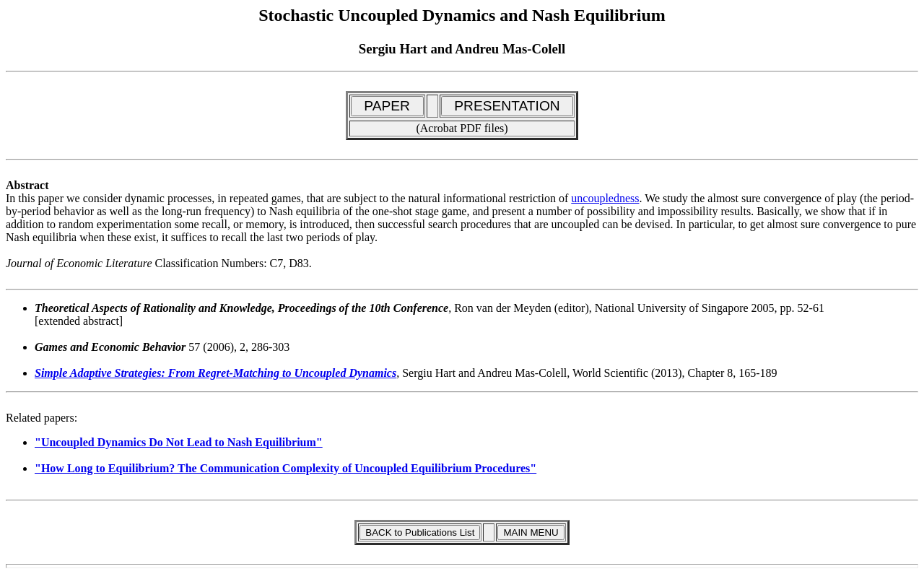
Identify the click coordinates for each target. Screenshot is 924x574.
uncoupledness (605, 198)
